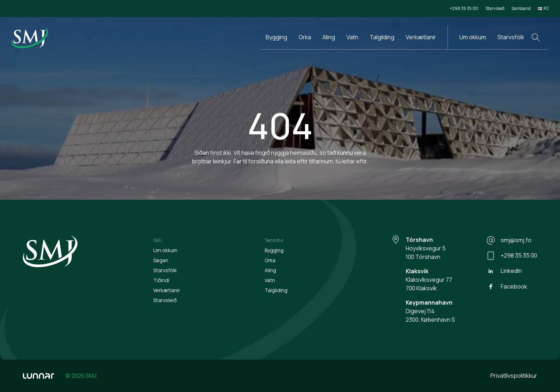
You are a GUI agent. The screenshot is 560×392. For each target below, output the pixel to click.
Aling (329, 37)
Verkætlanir (421, 37)
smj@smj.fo (509, 240)
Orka (305, 37)
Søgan (161, 260)
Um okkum (473, 37)
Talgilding (382, 37)
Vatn (352, 37)
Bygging (276, 37)
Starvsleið (495, 8)
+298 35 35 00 (464, 8)
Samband (521, 8)
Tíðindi (161, 280)
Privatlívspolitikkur (514, 376)
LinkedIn (504, 271)
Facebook (507, 286)
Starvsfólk (511, 37)
